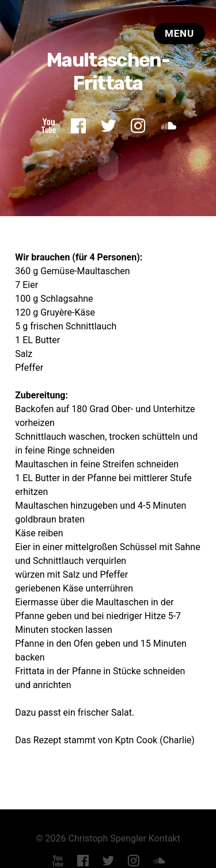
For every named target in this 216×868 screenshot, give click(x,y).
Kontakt (164, 837)
